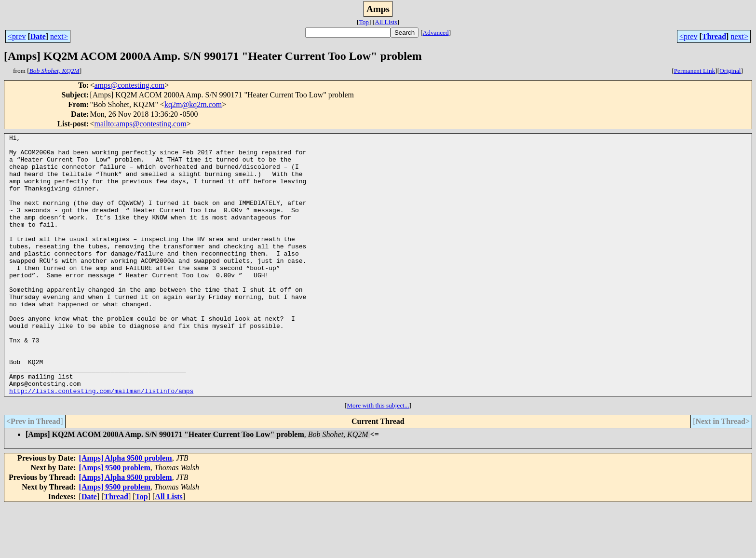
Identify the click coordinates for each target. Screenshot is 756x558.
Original (730, 71)
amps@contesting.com (129, 85)
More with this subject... (378, 457)
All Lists (386, 22)
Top (364, 22)
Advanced (436, 33)
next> (59, 36)
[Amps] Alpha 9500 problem (126, 510)
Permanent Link (695, 71)
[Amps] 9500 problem (115, 520)
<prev (17, 36)
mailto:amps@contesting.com (140, 124)
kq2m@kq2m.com (193, 104)
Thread (714, 36)
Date (38, 36)
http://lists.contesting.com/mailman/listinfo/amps (101, 443)
